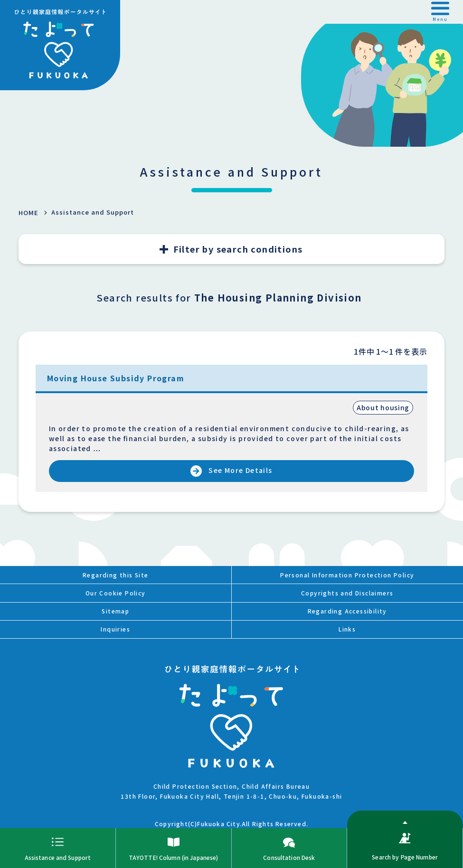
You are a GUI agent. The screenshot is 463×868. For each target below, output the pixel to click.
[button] (440, 12)
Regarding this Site (116, 575)
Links (347, 629)
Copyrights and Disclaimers (347, 593)
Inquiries (115, 629)
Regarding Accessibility (347, 611)
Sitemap (115, 611)
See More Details (240, 470)
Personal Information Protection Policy (347, 575)
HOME (28, 212)
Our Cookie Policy (116, 593)
